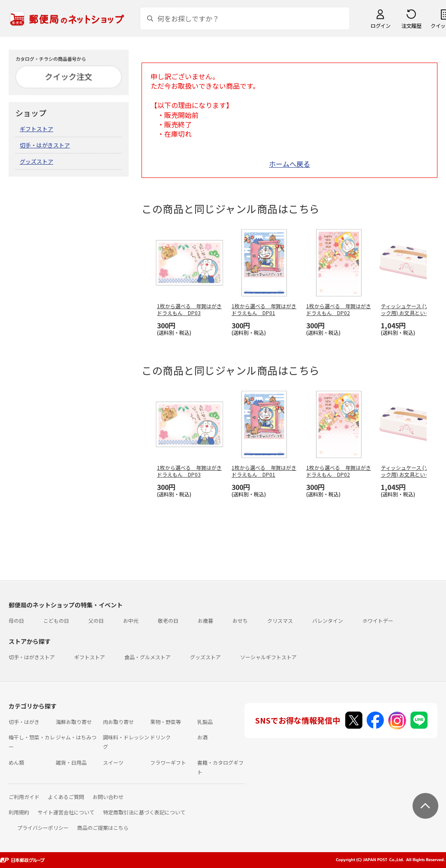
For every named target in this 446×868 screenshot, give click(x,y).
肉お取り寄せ (118, 722)
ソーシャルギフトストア (268, 657)
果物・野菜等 (166, 722)
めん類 (16, 762)
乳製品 (205, 722)
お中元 (131, 620)
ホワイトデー (378, 620)
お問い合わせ (108, 797)
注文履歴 (411, 26)
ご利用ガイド (24, 797)
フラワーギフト (168, 762)
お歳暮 (205, 620)
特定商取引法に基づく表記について (144, 812)
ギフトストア (36, 129)
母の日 (16, 620)
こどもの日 (56, 620)
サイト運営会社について (66, 812)
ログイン (380, 26)
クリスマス (280, 620)
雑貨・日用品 (71, 762)
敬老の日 (168, 620)
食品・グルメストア (148, 657)
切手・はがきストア (45, 145)
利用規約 (19, 812)
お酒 (202, 737)
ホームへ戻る (289, 164)
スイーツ (113, 762)
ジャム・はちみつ (76, 737)
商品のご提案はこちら (103, 827)
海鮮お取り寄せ (74, 722)
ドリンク (160, 737)
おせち (240, 620)
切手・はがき (24, 722)
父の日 (96, 620)
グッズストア (36, 161)
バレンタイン (328, 620)
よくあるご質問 (66, 797)
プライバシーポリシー (43, 827)
